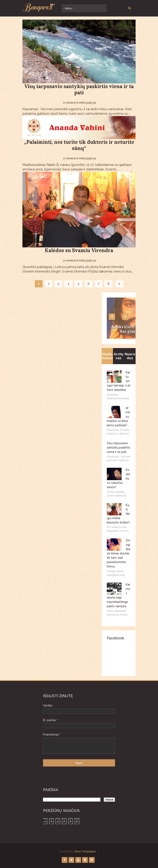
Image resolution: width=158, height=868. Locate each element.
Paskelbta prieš (76, 103)
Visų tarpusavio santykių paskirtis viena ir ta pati (79, 89)
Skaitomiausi (107, 356)
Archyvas (119, 356)
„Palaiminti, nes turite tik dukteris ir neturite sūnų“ (79, 145)
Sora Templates (85, 851)
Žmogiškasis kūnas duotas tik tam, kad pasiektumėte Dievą (118, 553)
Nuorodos (130, 356)
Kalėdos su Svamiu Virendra (79, 250)
